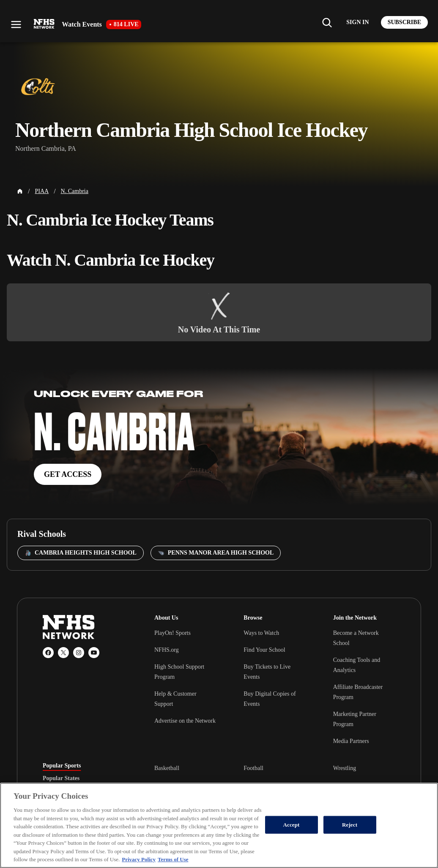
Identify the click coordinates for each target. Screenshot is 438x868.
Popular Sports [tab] (62, 766)
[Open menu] (16, 24)
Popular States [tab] (61, 778)
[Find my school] (327, 22)
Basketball (167, 768)
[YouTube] (94, 653)
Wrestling (345, 768)
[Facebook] (48, 653)
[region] (219, 825)
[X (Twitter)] (63, 653)
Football (253, 768)
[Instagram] (79, 653)
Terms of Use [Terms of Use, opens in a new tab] (173, 859)
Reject (350, 825)
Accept (292, 825)
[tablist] (85, 778)
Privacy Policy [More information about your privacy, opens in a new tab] (139, 859)
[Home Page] (20, 191)
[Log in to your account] (357, 22)
